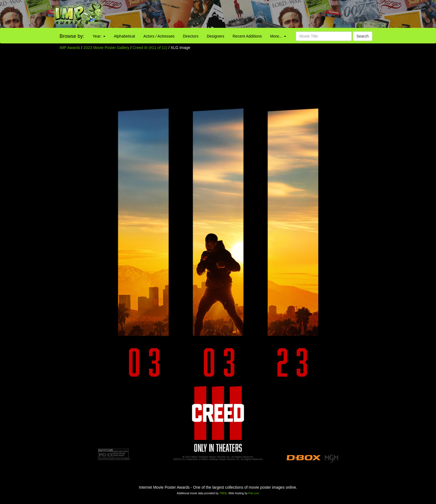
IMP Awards (70, 48)
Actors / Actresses (159, 36)
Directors (190, 36)
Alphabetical (124, 36)
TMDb (223, 493)
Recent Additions (247, 36)
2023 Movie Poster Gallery (106, 48)
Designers (215, 36)
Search (363, 36)
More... (278, 36)
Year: (99, 36)
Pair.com (254, 493)
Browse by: (72, 36)
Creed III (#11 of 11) (150, 48)
